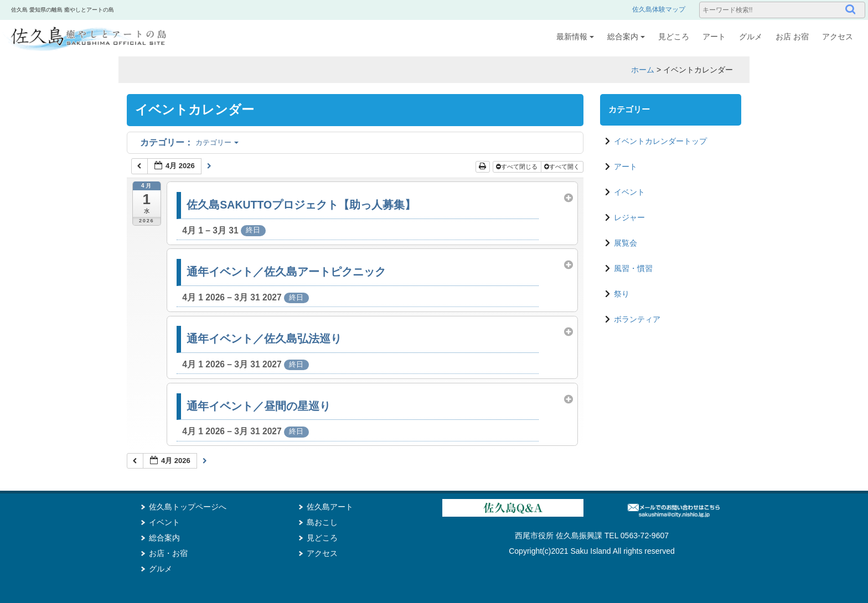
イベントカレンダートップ (660, 141)
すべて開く (563, 167)
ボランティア (637, 319)
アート (714, 37)
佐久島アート (330, 507)
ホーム (643, 70)
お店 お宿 (792, 37)
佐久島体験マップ (659, 9)
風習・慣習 (633, 268)
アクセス (838, 37)
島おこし (322, 522)
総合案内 (626, 37)
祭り (622, 294)
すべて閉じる (518, 167)
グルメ (751, 37)
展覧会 (626, 243)
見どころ (674, 37)
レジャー (629, 217)
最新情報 (575, 37)
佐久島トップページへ (188, 507)
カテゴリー (189, 142)
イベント (629, 192)
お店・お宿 (168, 553)
